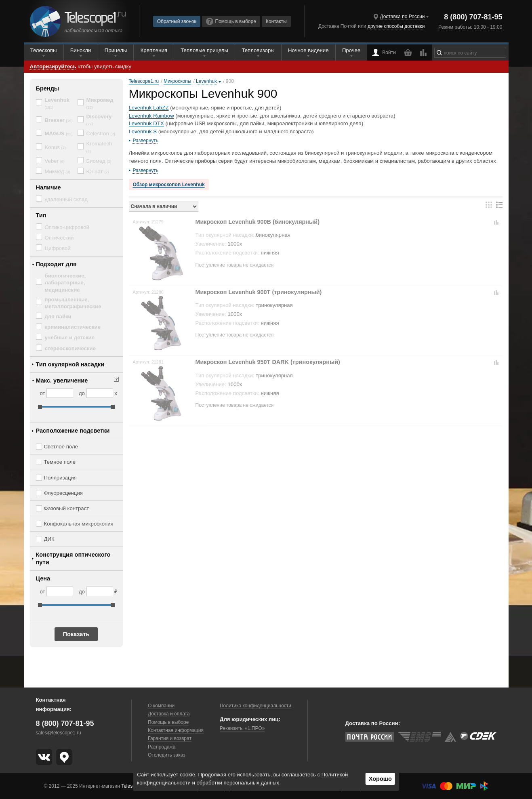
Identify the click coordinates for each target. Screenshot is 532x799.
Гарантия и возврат (170, 738)
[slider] (40, 407)
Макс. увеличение (62, 381)
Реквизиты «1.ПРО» (242, 728)
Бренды (48, 88)
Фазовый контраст (67, 508)
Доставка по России (402, 17)
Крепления (154, 50)
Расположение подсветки (73, 431)
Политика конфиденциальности (255, 706)
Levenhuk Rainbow (151, 116)
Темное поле (60, 462)
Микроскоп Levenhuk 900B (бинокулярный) (258, 222)
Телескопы (44, 50)
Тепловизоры (258, 50)
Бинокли (81, 50)
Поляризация (61, 478)
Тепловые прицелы (204, 50)
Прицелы (116, 50)
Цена (43, 578)
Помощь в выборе (231, 21)
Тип (41, 215)
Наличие (48, 187)
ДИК (49, 539)
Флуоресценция (63, 493)
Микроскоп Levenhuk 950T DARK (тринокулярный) (268, 362)
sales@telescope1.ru (59, 733)
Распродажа (162, 747)
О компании (161, 706)
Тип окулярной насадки (70, 364)
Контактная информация (176, 730)
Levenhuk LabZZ (149, 108)
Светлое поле (61, 447)
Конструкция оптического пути (73, 558)
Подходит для (56, 264)
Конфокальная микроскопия (79, 524)
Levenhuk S (143, 131)
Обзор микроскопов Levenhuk (169, 185)
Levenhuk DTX (146, 123)
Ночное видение (308, 50)
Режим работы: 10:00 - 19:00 (470, 27)
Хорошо (380, 779)
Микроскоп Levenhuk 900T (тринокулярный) (259, 292)
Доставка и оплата (169, 714)
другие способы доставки (396, 26)
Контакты (276, 21)
